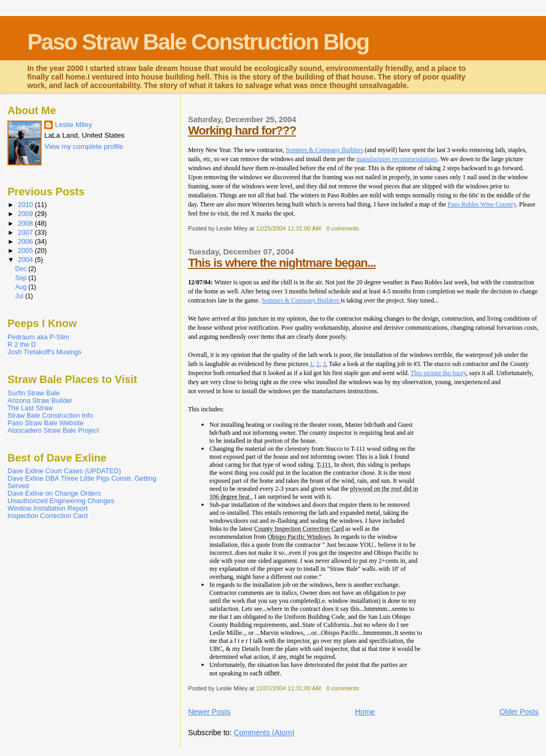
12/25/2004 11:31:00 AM (288, 228)
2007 (27, 233)
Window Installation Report (48, 508)
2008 (27, 224)
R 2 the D (22, 345)
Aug (22, 287)
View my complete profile (84, 146)
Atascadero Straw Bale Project (53, 431)
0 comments (343, 228)
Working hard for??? (242, 130)
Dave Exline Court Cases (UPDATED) (64, 471)
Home (365, 712)
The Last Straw (30, 408)
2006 (27, 242)
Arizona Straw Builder (40, 401)
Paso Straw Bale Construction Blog (198, 42)
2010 (27, 205)
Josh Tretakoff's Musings (45, 352)
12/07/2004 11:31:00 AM (288, 688)
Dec (22, 269)
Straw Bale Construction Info (50, 416)
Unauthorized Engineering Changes (61, 501)
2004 (27, 260)
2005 (27, 251)
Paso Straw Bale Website (46, 423)
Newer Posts (210, 712)
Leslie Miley (74, 125)
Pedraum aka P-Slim (38, 337)
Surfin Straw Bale (34, 393)
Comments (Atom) (264, 733)
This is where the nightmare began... (282, 263)
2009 (27, 214)
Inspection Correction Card (48, 516)
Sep (22, 278)
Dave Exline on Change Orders (54, 494)
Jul (20, 296)
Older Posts (519, 712)
